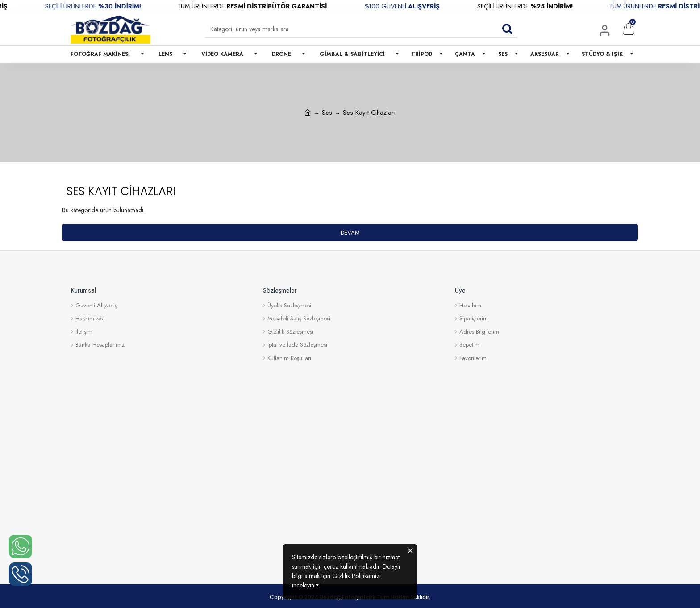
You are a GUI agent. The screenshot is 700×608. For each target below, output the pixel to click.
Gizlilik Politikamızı (356, 576)
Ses (327, 113)
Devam (350, 233)
